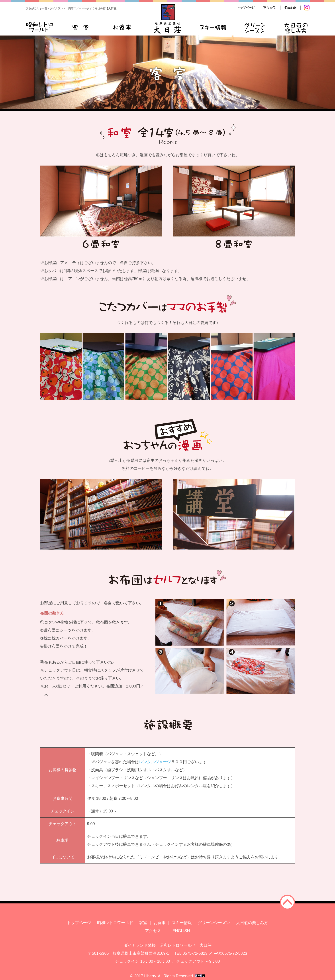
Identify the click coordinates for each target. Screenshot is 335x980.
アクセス (153, 931)
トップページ (79, 923)
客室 (143, 923)
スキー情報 (182, 923)
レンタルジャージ (155, 762)
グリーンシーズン (214, 923)
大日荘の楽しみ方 (252, 923)
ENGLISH (181, 931)
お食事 (160, 923)
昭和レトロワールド (115, 923)
